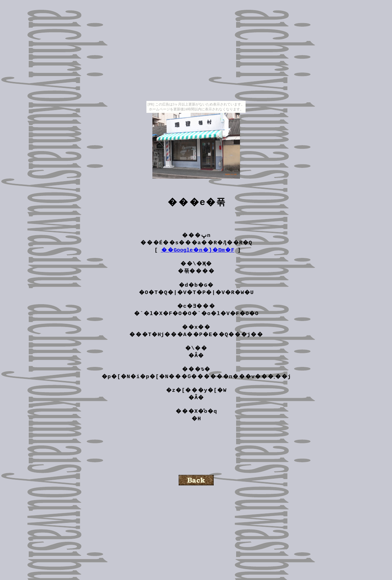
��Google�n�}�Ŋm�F (198, 253)
